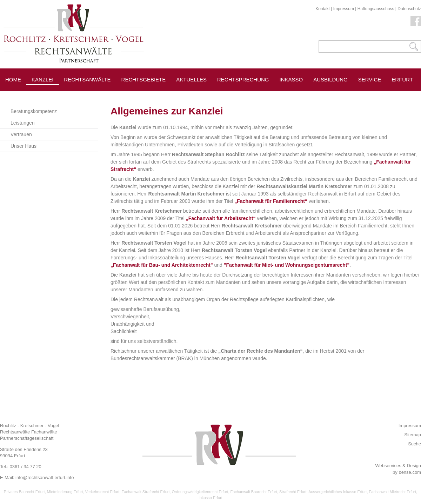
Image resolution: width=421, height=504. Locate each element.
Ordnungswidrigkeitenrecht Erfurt (200, 492)
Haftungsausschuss (376, 9)
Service (370, 79)
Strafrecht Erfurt (293, 492)
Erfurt (402, 79)
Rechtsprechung (243, 79)
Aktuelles (191, 79)
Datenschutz (409, 9)
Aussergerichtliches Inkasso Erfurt (338, 492)
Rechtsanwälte (88, 79)
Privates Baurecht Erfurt (24, 492)
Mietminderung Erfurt (65, 492)
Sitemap (413, 435)
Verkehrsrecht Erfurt (102, 492)
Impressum (344, 9)
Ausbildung (330, 79)
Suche (415, 444)
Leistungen (23, 123)
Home (13, 79)
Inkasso (291, 79)
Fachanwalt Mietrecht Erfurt (393, 492)
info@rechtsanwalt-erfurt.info (45, 478)
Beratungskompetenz (34, 111)
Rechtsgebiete (144, 79)
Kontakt (323, 9)
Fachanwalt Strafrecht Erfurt (146, 492)
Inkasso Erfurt (210, 498)
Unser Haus (24, 146)
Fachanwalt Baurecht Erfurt (254, 492)
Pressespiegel (86, 95)
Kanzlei (43, 79)
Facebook (416, 21)
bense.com (410, 472)
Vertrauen (21, 134)
